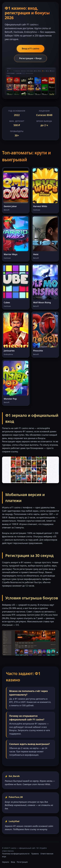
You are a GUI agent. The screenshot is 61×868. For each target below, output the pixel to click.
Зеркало (6, 862)
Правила (35, 854)
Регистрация (22, 862)
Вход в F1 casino (30, 48)
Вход (13, 862)
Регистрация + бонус (30, 58)
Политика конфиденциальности (16, 854)
